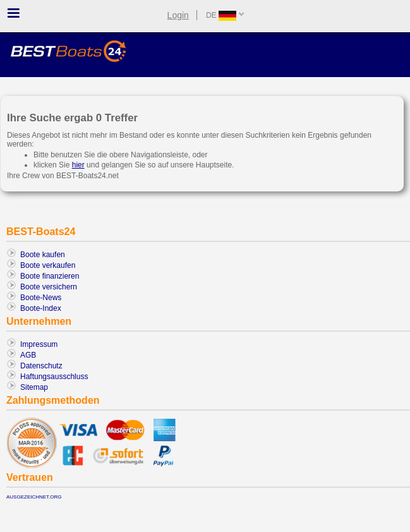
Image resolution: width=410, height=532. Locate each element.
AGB (28, 355)
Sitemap (34, 387)
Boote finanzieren (50, 276)
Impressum (39, 344)
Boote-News (41, 298)
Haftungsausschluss (54, 377)
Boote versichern (49, 287)
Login (178, 15)
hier (78, 165)
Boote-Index (41, 308)
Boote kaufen (43, 255)
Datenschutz (41, 366)
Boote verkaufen (48, 265)
